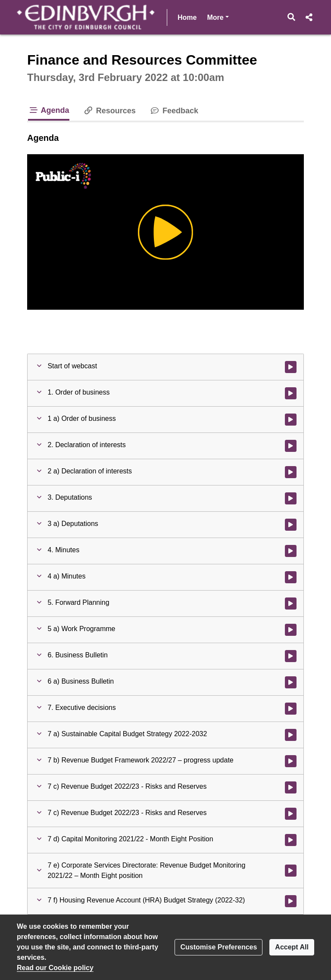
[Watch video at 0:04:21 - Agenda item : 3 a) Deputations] (291, 525)
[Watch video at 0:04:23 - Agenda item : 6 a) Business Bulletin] (291, 682)
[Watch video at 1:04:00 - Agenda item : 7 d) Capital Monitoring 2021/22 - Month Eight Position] (291, 840)
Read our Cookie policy (55, 968)
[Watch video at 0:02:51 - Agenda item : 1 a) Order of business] (291, 420)
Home (187, 17)
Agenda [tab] (49, 110)
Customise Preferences (219, 947)
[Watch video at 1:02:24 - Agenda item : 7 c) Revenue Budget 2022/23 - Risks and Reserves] (291, 814)
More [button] (218, 17)
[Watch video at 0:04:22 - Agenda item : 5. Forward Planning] (291, 604)
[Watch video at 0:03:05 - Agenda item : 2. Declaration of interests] (291, 446)
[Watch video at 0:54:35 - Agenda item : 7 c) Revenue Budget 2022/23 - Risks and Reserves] (291, 787)
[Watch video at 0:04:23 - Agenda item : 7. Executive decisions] (291, 709)
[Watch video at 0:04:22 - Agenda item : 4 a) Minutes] (291, 577)
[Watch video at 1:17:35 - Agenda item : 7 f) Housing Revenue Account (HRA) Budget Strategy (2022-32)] (291, 901)
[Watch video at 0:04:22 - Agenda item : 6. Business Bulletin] (291, 656)
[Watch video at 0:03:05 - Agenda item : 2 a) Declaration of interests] (291, 472)
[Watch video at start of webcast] (291, 367)
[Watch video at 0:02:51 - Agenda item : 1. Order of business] (291, 393)
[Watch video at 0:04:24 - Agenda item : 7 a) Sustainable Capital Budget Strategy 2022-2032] (291, 735)
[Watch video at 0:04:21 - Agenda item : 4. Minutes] (291, 551)
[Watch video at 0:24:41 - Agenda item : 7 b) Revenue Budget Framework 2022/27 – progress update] (291, 761)
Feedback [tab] (174, 111)
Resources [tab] (109, 111)
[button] (292, 17)
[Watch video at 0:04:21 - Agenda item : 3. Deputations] (291, 498)
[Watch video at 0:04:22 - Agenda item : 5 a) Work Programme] (291, 630)
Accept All (292, 947)
